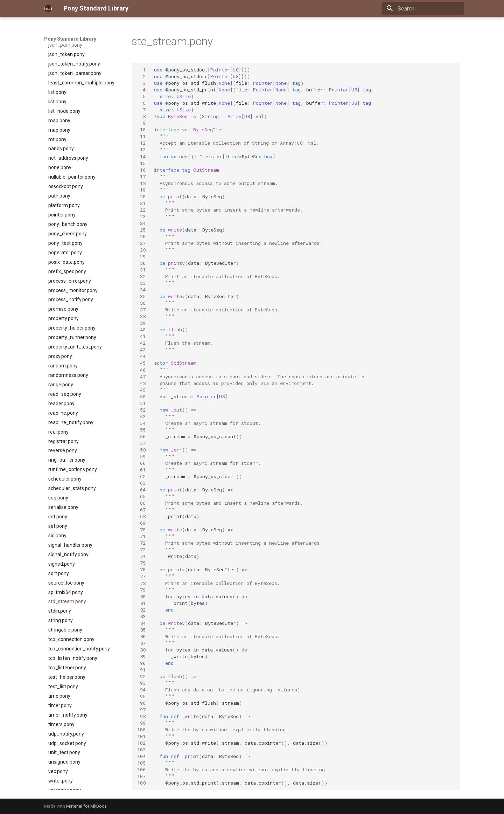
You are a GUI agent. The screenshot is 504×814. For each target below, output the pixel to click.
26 (141, 236)
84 (141, 623)
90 (141, 663)
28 (141, 250)
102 (141, 743)
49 (141, 390)
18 (141, 183)
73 (141, 550)
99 (141, 723)
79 (141, 590)
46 (141, 370)
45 (141, 363)
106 (141, 770)
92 (141, 676)
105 (141, 763)
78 (141, 583)
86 (141, 636)
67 (141, 510)
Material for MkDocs (86, 806)
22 (141, 210)
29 (141, 256)
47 (141, 377)
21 (141, 203)
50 (141, 396)
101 (141, 736)
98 (141, 716)
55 (141, 430)
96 (141, 703)
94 (141, 690)
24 (141, 223)
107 (141, 776)
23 (141, 216)
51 (141, 403)
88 (141, 650)
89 (141, 656)
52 (141, 410)
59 (141, 456)
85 (141, 630)
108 (141, 783)
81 (141, 603)
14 (141, 157)
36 (141, 303)
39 (141, 323)
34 (141, 290)
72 (141, 543)
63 (141, 483)
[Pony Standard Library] (48, 8)
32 (141, 276)
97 (141, 710)
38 (141, 316)
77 (141, 576)
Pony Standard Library (70, 39)
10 (141, 130)
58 (141, 450)
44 (141, 356)
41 (141, 336)
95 (141, 696)
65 (141, 496)
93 (141, 683)
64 (141, 490)
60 (141, 463)
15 (141, 163)
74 (141, 556)
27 (141, 243)
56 (141, 436)
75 (141, 563)
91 (141, 670)
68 (141, 516)
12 (141, 143)
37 (141, 310)
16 (141, 170)
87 (141, 643)
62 (141, 476)
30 (141, 263)
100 (141, 730)
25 (141, 230)
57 (141, 443)
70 (141, 530)
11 (141, 136)
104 (141, 756)
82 (141, 610)
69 (141, 523)
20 (141, 196)
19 (141, 190)
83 (141, 616)
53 (141, 416)
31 (141, 270)
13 (141, 150)
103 (141, 750)
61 (141, 470)
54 (141, 423)
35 (141, 296)
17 (141, 177)
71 (141, 536)
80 (141, 596)
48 (141, 383)
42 (141, 343)
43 (141, 350)
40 (141, 330)
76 (141, 570)
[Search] (423, 8)
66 (141, 503)
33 (141, 283)
